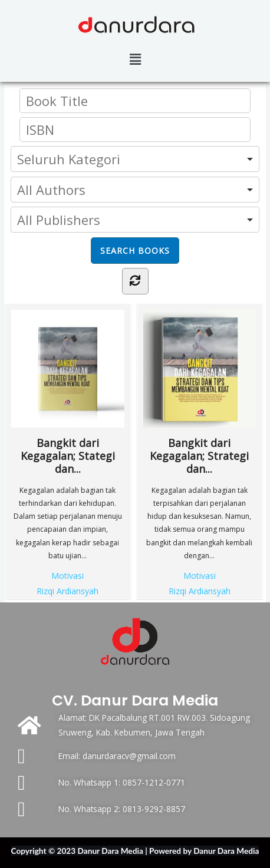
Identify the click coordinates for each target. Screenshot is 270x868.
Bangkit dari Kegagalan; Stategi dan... (67, 392)
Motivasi (67, 576)
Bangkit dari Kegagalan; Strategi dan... (200, 392)
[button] (135, 59)
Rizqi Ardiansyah (67, 591)
